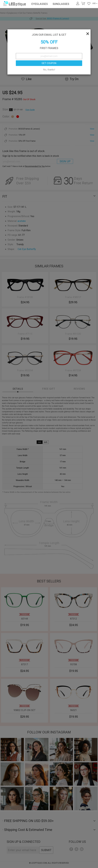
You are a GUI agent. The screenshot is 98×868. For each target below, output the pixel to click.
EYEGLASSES (40, 4)
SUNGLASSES (61, 4)
